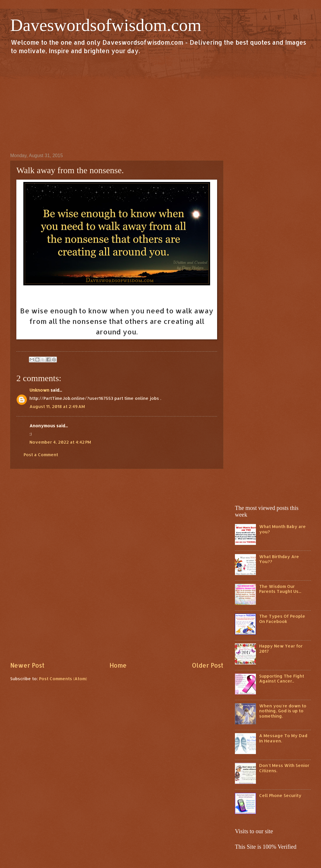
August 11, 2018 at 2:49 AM (57, 406)
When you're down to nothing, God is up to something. (283, 711)
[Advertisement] (160, 103)
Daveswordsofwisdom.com (106, 25)
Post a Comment (41, 455)
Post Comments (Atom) (63, 679)
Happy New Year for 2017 (281, 649)
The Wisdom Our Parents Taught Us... (280, 589)
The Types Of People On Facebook (282, 619)
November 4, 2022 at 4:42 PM (60, 442)
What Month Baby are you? (282, 529)
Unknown (39, 390)
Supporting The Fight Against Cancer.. (282, 679)
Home (118, 665)
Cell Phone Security (280, 795)
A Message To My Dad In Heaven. (283, 738)
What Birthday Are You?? (279, 559)
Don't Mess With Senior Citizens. (284, 768)
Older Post (207, 665)
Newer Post (27, 665)
